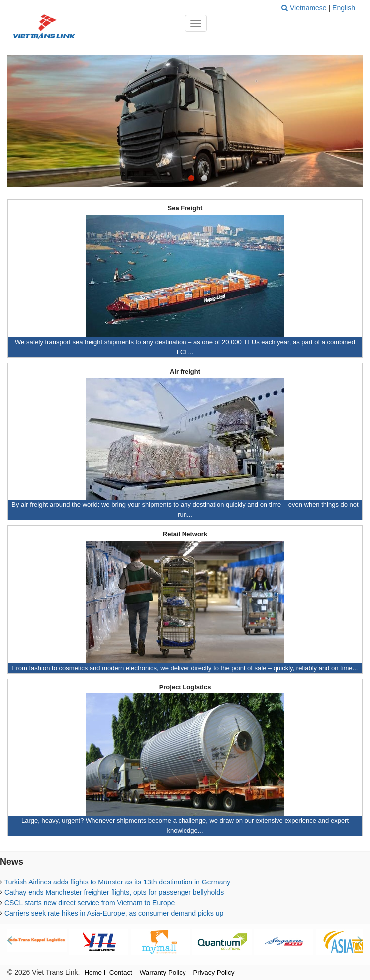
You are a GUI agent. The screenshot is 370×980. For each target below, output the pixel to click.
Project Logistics (185, 687)
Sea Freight (185, 208)
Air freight (185, 372)
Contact (121, 973)
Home (93, 973)
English (344, 8)
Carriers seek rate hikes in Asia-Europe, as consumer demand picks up (114, 913)
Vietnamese (309, 8)
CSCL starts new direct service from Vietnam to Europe (90, 903)
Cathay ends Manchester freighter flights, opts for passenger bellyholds (114, 892)
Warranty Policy (163, 973)
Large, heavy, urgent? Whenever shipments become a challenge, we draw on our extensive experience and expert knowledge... (185, 826)
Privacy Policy (214, 973)
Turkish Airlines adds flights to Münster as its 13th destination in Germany (118, 882)
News (12, 862)
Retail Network (185, 534)
